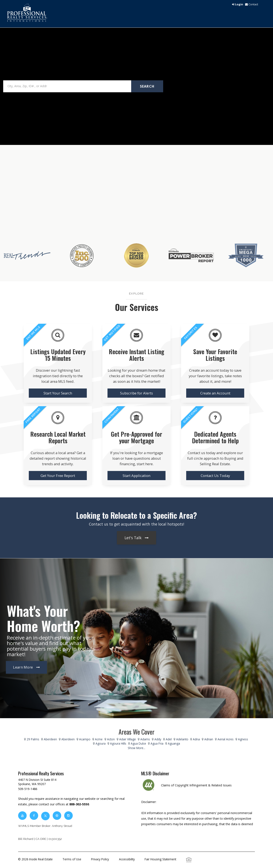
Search (147, 86)
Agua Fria (157, 743)
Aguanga (174, 743)
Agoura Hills (118, 743)
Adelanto (182, 739)
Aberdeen (50, 739)
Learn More (23, 667)
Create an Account (215, 393)
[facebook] (34, 815)
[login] (238, 4)
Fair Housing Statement (160, 859)
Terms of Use (72, 859)
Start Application (136, 476)
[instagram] (68, 815)
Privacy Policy (100, 859)
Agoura (101, 743)
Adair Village (128, 739)
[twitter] (45, 815)
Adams (145, 739)
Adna (196, 739)
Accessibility (127, 859)
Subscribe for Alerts (136, 393)
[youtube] (22, 815)
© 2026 (35, 859)
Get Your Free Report (58, 476)
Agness (243, 739)
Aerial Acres (226, 739)
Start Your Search (58, 393)
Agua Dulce (138, 743)
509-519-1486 (28, 789)
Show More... (136, 748)
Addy (158, 739)
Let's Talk (133, 538)
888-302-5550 (79, 804)
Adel (169, 739)
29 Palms (33, 739)
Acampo (85, 739)
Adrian (209, 739)
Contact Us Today (215, 476)
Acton (111, 739)
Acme (99, 739)
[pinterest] (57, 815)
